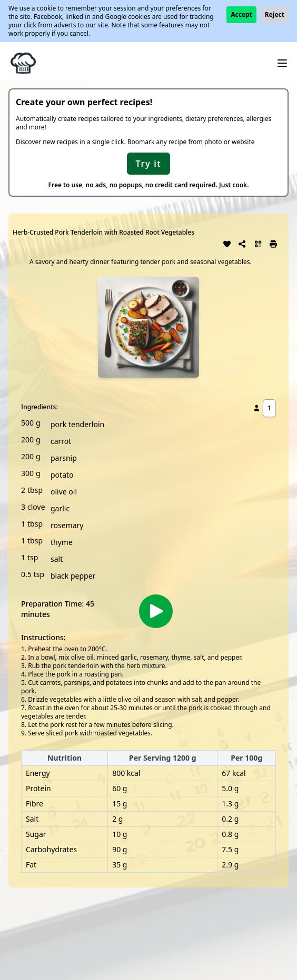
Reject (275, 14)
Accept (241, 14)
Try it (149, 164)
